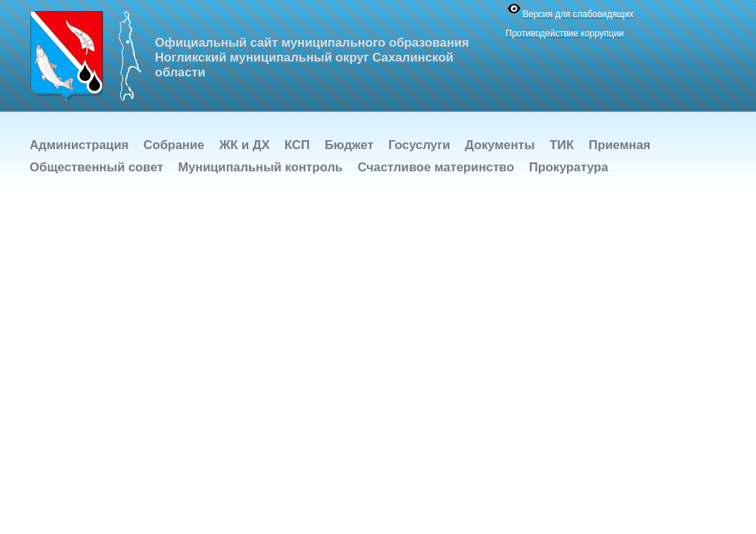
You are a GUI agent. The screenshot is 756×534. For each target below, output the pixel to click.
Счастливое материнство (435, 167)
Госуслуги (419, 145)
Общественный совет (96, 167)
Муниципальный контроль (260, 167)
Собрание (174, 145)
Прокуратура (569, 167)
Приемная (619, 145)
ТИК (562, 145)
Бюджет (349, 145)
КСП (297, 145)
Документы (500, 145)
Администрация (79, 145)
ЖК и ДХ (245, 145)
